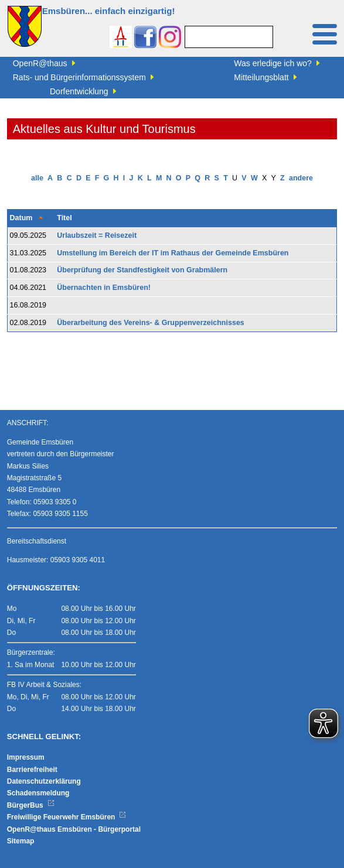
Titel (64, 218)
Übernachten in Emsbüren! (104, 288)
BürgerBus (31, 805)
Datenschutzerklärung (44, 781)
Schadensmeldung (38, 793)
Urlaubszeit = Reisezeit (97, 235)
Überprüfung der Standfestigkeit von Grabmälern (142, 270)
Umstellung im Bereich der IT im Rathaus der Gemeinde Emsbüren (173, 253)
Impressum (26, 757)
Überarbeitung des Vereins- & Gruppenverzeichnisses (151, 323)
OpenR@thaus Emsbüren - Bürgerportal (74, 829)
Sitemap (21, 841)
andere (301, 178)
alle (37, 178)
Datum (21, 218)
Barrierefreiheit (32, 770)
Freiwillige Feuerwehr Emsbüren (67, 817)
